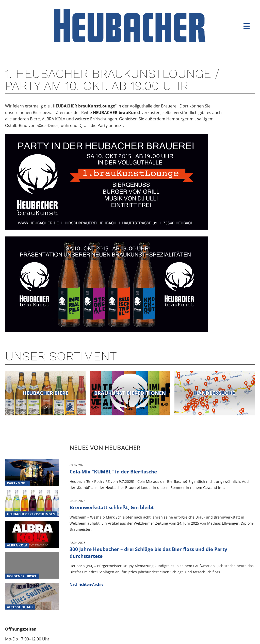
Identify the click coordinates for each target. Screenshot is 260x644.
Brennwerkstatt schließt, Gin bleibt (112, 507)
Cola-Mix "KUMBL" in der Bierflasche (113, 472)
